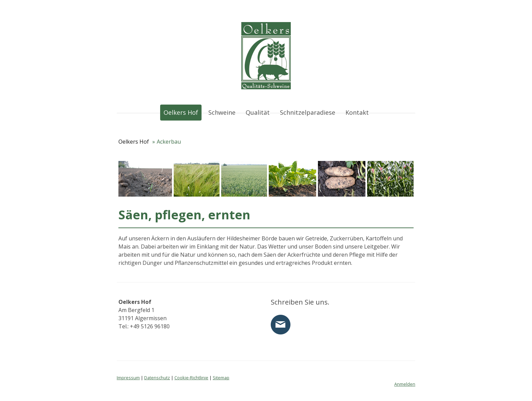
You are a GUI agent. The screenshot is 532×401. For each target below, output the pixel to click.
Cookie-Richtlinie (191, 378)
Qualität (258, 112)
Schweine (222, 112)
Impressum (128, 378)
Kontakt (357, 112)
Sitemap (221, 378)
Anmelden (405, 384)
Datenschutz (157, 378)
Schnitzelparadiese (308, 112)
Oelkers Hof (181, 112)
